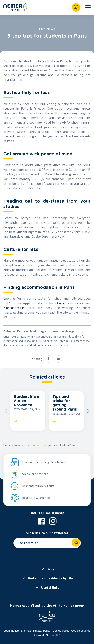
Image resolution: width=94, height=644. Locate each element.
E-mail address (26, 543)
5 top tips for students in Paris (57, 445)
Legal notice (11, 631)
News (18, 445)
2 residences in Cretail (19, 308)
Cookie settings (81, 631)
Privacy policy (42, 631)
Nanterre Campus (56, 303)
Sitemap (26, 631)
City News (30, 445)
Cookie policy (61, 631)
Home (7, 445)
